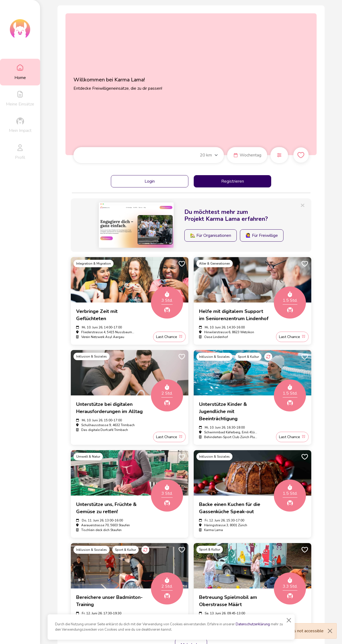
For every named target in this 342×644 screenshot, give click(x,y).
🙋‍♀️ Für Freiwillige (262, 235)
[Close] (289, 620)
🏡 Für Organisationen (211, 235)
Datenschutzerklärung (253, 624)
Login (150, 181)
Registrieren (233, 181)
